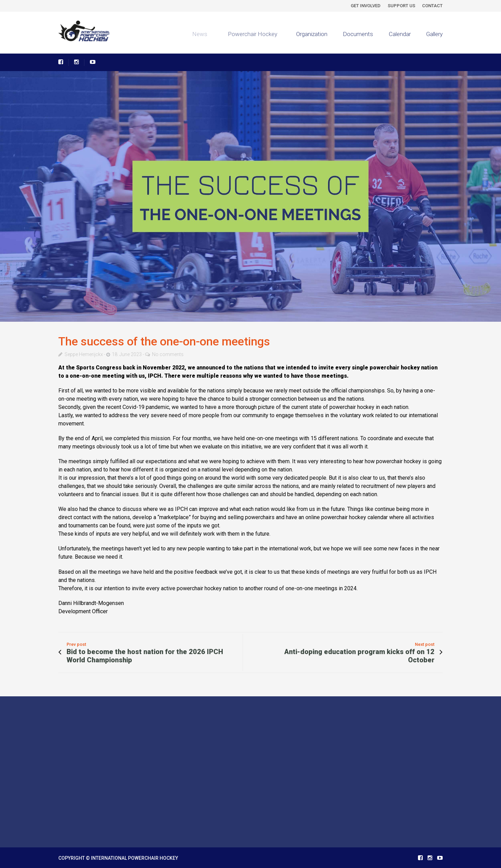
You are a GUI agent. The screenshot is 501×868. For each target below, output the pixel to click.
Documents (358, 34)
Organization (310, 34)
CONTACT (432, 6)
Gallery (434, 34)
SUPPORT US (401, 6)
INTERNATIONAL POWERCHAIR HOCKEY (135, 858)
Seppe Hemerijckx (84, 354)
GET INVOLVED (366, 6)
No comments (168, 354)
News (197, 34)
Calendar (400, 34)
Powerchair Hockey (249, 34)
